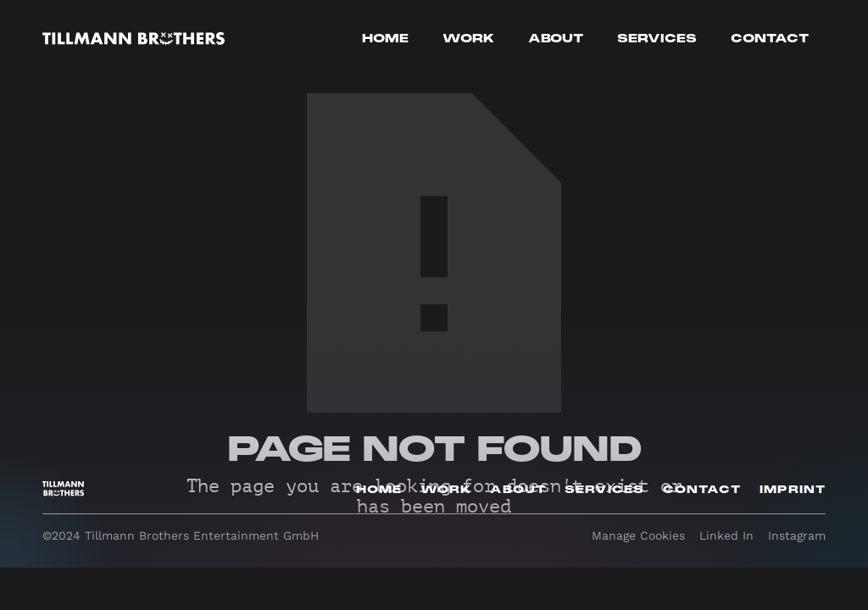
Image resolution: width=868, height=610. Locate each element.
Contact (770, 39)
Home (385, 39)
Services (657, 39)
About (556, 39)
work (468, 39)
